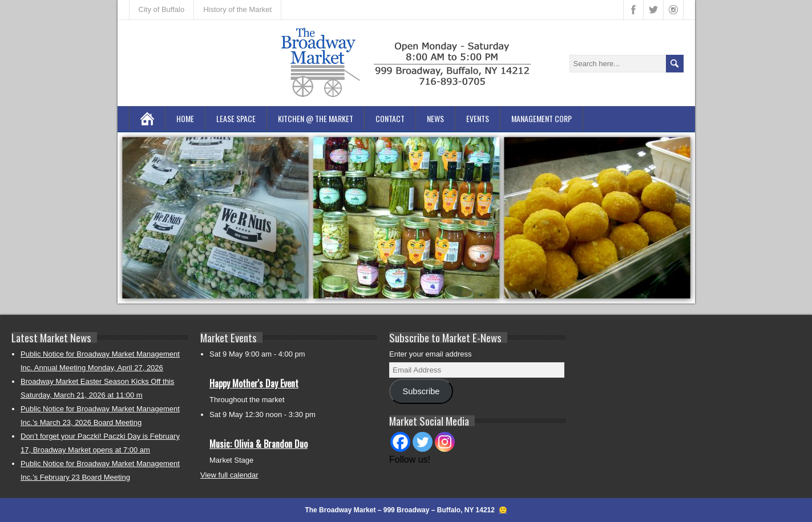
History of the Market (237, 9)
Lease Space (236, 118)
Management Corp (542, 118)
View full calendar (229, 475)
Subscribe (421, 391)
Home (185, 118)
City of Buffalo (162, 9)
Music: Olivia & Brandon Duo (258, 444)
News (435, 118)
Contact (390, 118)
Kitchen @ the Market (316, 118)
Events (478, 118)
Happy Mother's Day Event (254, 383)
